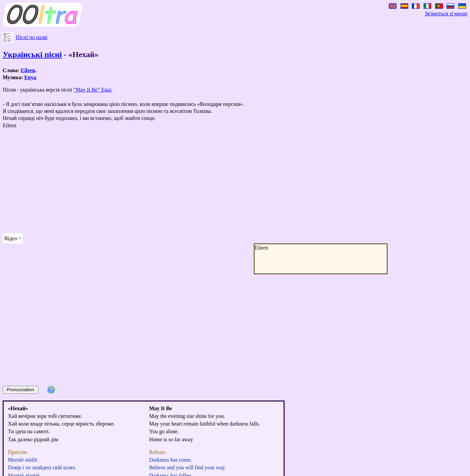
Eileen (28, 70)
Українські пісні (32, 54)
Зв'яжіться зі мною (446, 14)
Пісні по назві (32, 37)
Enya (30, 77)
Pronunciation (21, 390)
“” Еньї (92, 90)
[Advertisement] (203, 181)
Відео (11, 238)
